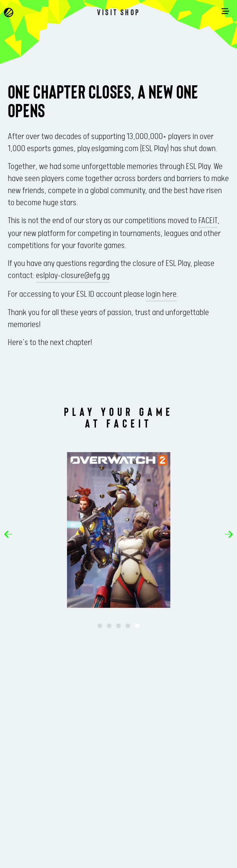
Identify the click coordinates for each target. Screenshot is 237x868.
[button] (8, 534)
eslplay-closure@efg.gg (73, 276)
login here (161, 294)
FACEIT (208, 221)
